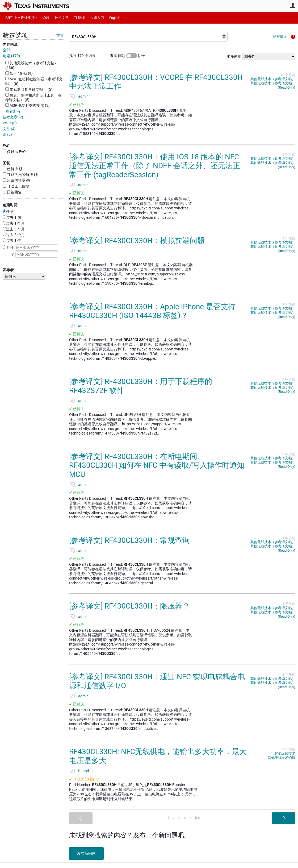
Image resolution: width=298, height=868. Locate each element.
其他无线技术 (285, 753)
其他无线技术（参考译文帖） (273, 79)
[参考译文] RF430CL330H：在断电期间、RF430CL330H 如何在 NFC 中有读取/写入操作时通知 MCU (157, 465)
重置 (60, 35)
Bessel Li (85, 771)
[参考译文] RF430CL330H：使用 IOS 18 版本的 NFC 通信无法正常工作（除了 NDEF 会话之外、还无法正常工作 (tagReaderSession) (155, 166)
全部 (6, 50)
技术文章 (62, 18)
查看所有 (13, 111)
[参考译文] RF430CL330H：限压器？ (129, 606)
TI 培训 (79, 18)
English (115, 18)
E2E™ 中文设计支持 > (21, 18)
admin (83, 96)
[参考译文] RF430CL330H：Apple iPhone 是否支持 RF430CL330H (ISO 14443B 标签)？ (152, 311)
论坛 (46, 18)
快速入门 (97, 18)
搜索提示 (280, 36)
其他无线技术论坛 (282, 758)
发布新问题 (86, 853)
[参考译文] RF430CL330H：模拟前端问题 (137, 241)
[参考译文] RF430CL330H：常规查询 (129, 540)
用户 (293, 6)
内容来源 (10, 44)
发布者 (8, 270)
